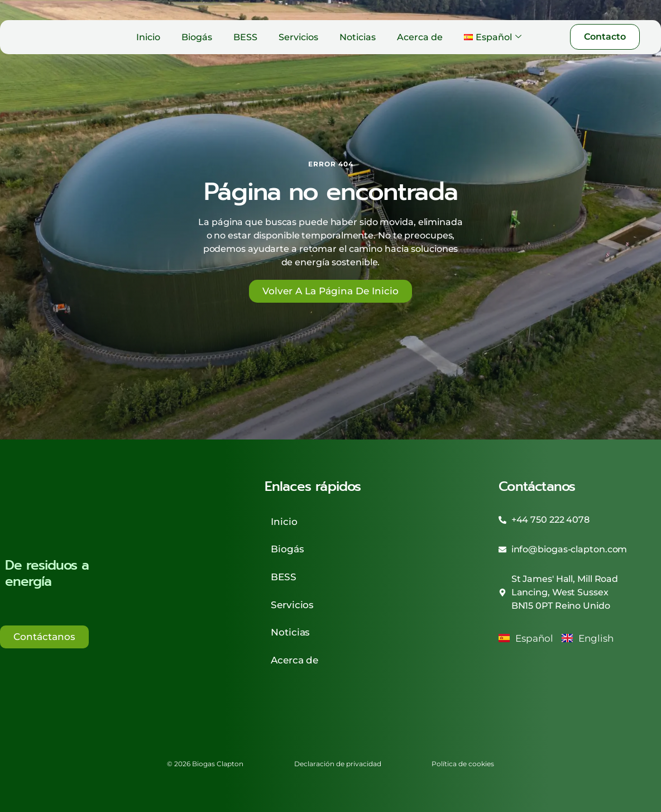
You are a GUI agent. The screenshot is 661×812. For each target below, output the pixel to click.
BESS (245, 37)
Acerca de (420, 37)
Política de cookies (480, 739)
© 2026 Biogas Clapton (189, 739)
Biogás (197, 37)
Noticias (358, 37)
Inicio (148, 37)
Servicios (298, 37)
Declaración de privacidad (338, 739)
